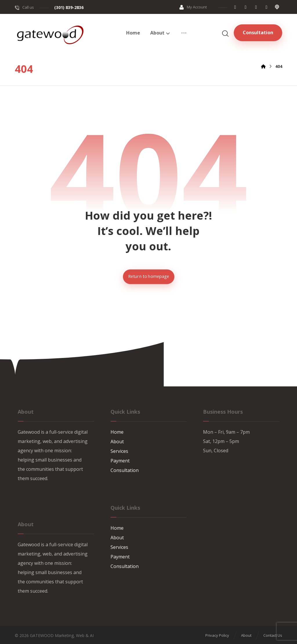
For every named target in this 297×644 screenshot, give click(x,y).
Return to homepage (148, 277)
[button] (235, 7)
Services (119, 451)
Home (117, 432)
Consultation (125, 469)
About (117, 441)
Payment (120, 460)
